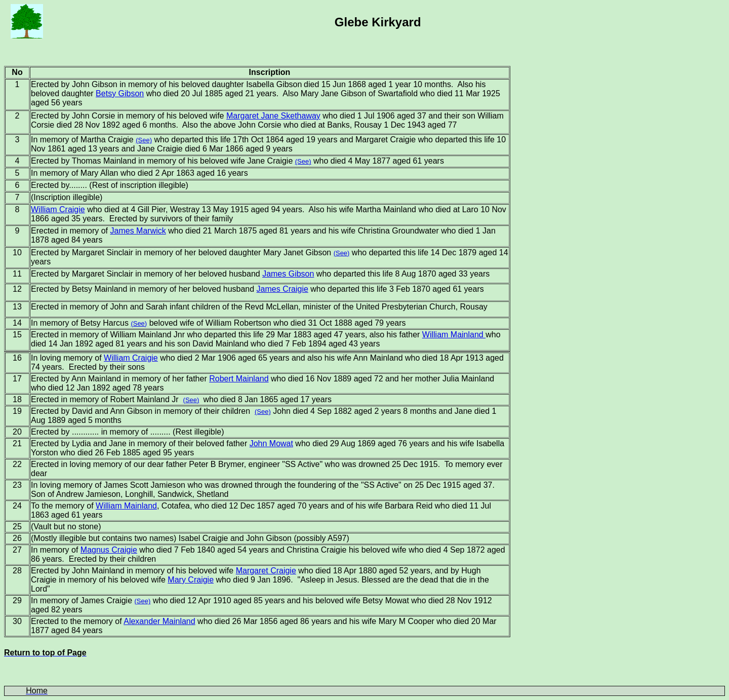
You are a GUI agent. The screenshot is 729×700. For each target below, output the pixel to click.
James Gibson (288, 274)
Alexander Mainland (159, 621)
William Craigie (58, 209)
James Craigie (282, 289)
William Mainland (454, 335)
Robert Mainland (239, 379)
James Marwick (138, 231)
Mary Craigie (191, 580)
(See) (144, 140)
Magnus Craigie (109, 550)
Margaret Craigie (266, 571)
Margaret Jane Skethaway (273, 116)
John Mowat (271, 443)
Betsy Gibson (120, 93)
